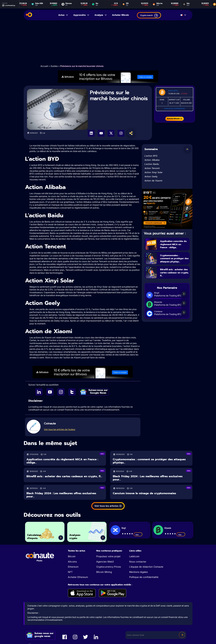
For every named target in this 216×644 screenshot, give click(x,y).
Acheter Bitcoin (120, 15)
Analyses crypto (77, 535)
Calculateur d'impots (37, 535)
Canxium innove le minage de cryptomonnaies (144, 493)
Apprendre (81, 15)
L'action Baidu (152, 164)
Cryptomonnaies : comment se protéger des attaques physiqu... (173, 260)
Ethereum (73, 567)
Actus (63, 15)
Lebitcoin (134, 556)
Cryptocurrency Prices (109, 567)
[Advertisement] (108, 42)
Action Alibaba (152, 160)
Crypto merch (149, 16)
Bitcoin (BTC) (173, 91)
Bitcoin (72, 556)
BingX (124, 528)
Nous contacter (138, 562)
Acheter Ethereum (78, 577)
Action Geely (151, 177)
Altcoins (72, 562)
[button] (187, 149)
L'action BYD (151, 156)
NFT (70, 572)
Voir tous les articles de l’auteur (60, 429)
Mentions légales (139, 572)
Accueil (44, 66)
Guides (54, 66)
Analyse (101, 15)
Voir (138, 535)
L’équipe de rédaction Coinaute (146, 567)
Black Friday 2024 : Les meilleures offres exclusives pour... (148, 478)
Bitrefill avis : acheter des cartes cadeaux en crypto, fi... (174, 276)
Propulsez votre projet (108, 556)
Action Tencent (152, 168)
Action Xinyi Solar (154, 172)
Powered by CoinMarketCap (174, 109)
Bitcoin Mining (104, 572)
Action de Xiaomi (153, 181)
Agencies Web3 (105, 562)
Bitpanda (168, 528)
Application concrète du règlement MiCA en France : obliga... (174, 244)
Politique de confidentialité (144, 577)
